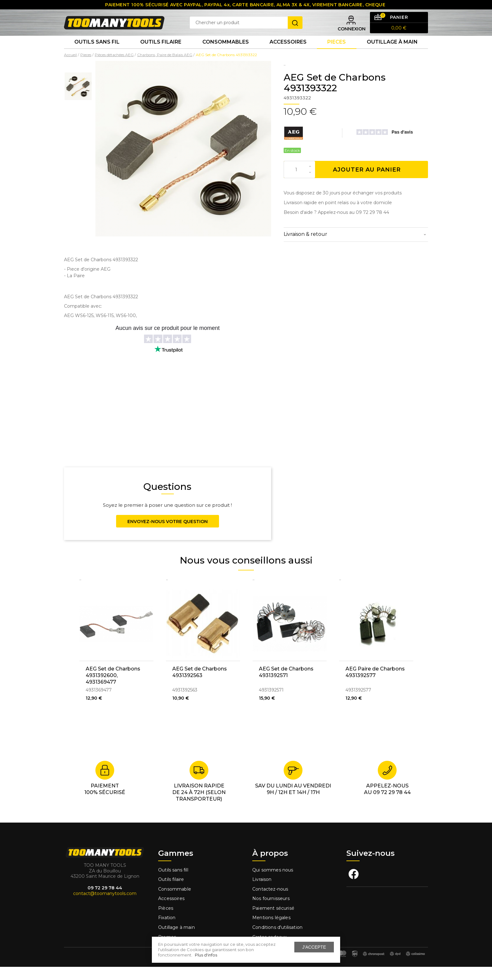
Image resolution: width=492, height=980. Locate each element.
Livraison (262, 893)
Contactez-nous (270, 902)
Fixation (167, 931)
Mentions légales (272, 931)
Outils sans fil (97, 53)
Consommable (175, 902)
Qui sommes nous (273, 883)
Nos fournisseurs (271, 912)
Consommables (226, 53)
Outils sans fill (173, 883)
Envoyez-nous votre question (168, 535)
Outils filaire (171, 893)
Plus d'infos (206, 955)
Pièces (166, 921)
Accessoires (288, 53)
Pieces (337, 53)
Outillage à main (392, 53)
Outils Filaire (161, 53)
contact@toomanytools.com (105, 907)
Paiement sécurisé (273, 921)
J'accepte (314, 947)
